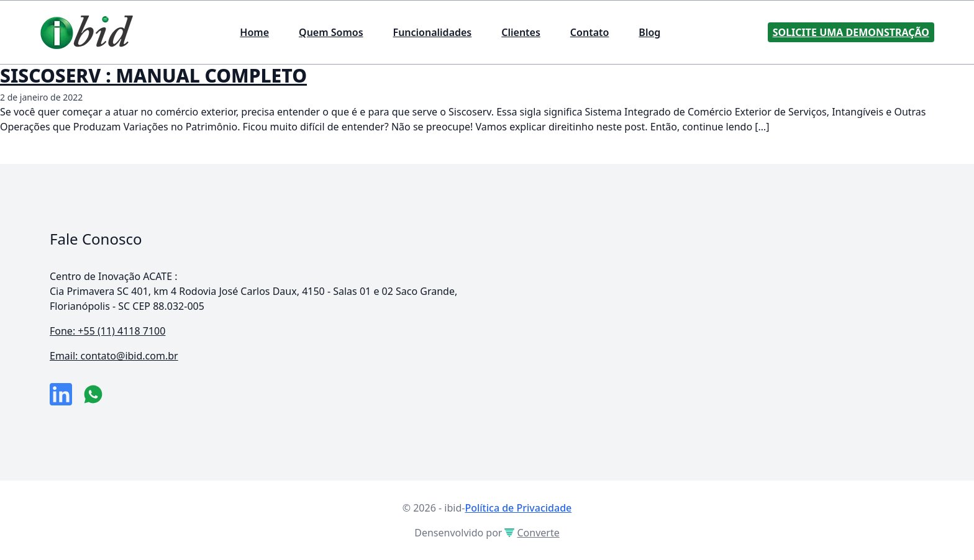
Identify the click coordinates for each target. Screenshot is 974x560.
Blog (649, 32)
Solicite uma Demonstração (851, 32)
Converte (532, 533)
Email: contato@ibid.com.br (114, 356)
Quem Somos (331, 32)
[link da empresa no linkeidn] (61, 394)
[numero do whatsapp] (93, 394)
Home (254, 32)
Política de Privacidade (518, 508)
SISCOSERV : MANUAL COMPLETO (153, 75)
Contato (590, 32)
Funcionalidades (433, 32)
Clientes (521, 32)
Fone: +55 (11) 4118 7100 (107, 331)
